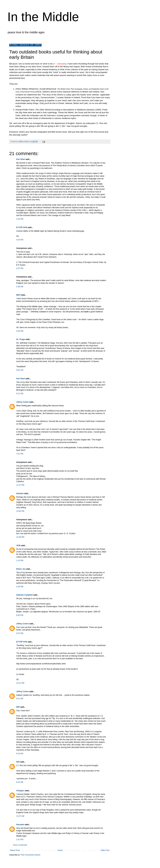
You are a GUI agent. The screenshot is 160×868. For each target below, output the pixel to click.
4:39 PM (20, 287)
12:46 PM (20, 537)
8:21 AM (20, 699)
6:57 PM (20, 633)
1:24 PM (20, 561)
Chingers (20, 791)
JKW (18, 546)
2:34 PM (20, 219)
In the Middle (43, 17)
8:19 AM (20, 754)
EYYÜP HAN (22, 227)
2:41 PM (20, 840)
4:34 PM (20, 240)
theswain (20, 825)
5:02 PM (20, 370)
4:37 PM (20, 268)
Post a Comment (20, 845)
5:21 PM (20, 394)
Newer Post (15, 850)
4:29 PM (20, 587)
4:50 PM (20, 331)
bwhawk (20, 493)
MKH (18, 295)
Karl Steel (21, 159)
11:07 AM (20, 816)
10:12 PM (20, 683)
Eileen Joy (21, 569)
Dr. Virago (21, 339)
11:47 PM (20, 485)
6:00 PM (20, 615)
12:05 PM (20, 511)
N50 (18, 707)
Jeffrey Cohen (22, 402)
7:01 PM (20, 454)
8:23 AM (20, 782)
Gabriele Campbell (24, 595)
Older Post (105, 850)
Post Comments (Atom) (30, 855)
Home (60, 850)
